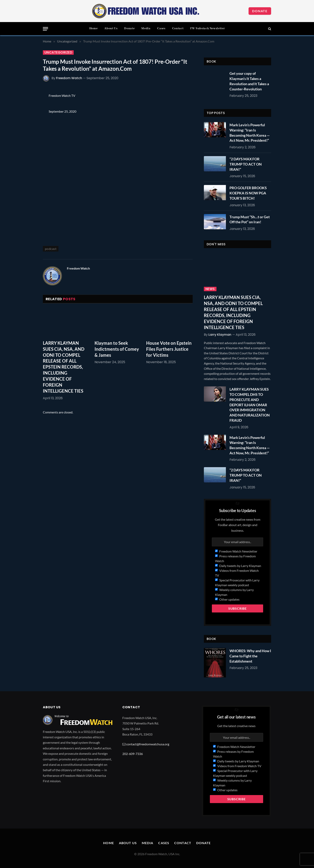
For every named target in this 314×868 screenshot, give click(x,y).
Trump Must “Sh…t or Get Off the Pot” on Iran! (250, 219)
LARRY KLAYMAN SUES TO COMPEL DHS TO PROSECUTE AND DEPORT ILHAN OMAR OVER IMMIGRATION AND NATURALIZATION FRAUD (250, 405)
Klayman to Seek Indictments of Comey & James (117, 349)
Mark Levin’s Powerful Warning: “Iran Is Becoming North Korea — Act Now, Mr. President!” (250, 133)
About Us (111, 28)
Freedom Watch (69, 78)
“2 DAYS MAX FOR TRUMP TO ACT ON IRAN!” (246, 164)
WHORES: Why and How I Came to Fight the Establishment (250, 656)
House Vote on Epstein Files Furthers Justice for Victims (169, 349)
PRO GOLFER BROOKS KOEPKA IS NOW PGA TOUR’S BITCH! (248, 193)
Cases (161, 28)
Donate (260, 11)
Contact (178, 28)
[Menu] (45, 29)
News (210, 289)
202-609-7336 (133, 754)
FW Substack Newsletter (207, 28)
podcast (51, 249)
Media (146, 28)
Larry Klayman (220, 335)
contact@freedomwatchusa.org (148, 744)
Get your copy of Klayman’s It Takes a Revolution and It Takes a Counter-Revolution (249, 81)
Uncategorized (58, 53)
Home (94, 28)
